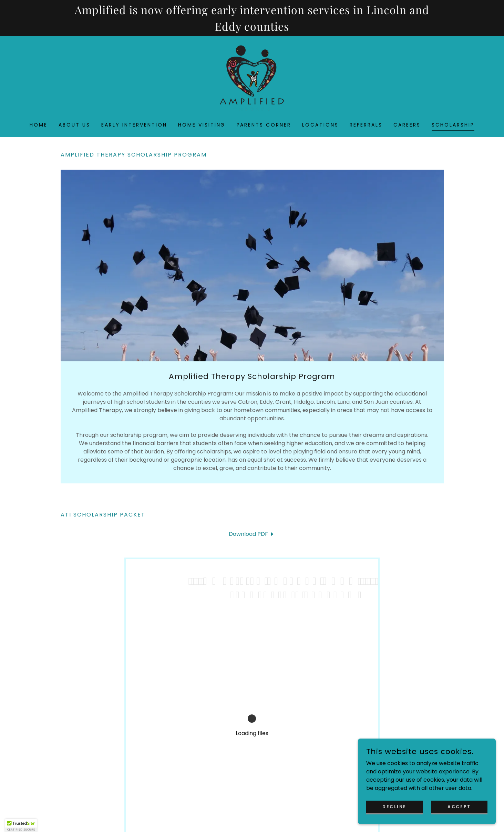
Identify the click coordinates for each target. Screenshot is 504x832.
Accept (459, 806)
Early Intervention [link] (134, 125)
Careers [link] (407, 125)
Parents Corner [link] (264, 125)
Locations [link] (320, 125)
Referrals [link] (366, 125)
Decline (394, 806)
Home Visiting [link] (202, 125)
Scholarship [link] (453, 125)
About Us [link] (74, 125)
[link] (252, 78)
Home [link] (39, 125)
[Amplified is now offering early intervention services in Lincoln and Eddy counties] (252, 18)
